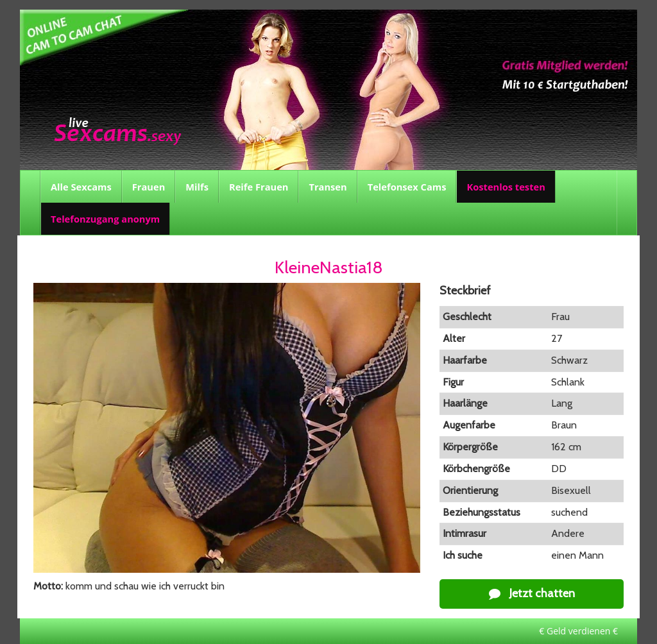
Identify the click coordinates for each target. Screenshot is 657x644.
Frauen (149, 187)
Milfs (197, 187)
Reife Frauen (259, 187)
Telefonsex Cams (407, 187)
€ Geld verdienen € (578, 631)
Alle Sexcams (81, 187)
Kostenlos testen (506, 187)
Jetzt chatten (532, 593)
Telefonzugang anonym (105, 219)
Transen (328, 187)
